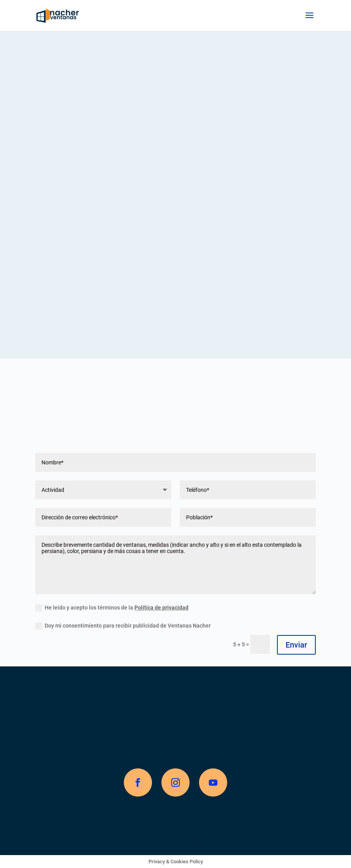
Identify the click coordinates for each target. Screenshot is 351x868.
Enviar (296, 645)
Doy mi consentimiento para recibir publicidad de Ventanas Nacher (123, 626)
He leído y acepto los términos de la (112, 608)
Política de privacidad (161, 608)
